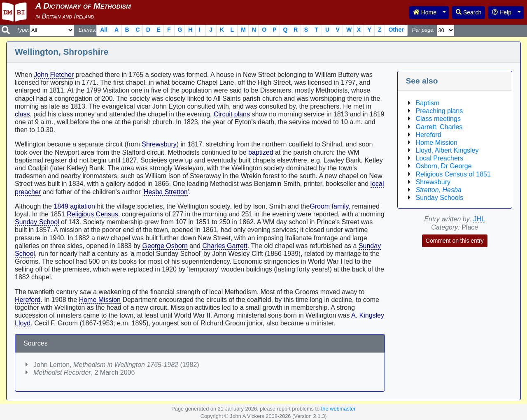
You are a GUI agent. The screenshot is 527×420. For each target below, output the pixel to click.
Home (425, 12)
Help (502, 12)
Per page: (423, 30)
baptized (261, 152)
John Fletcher (54, 75)
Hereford (28, 300)
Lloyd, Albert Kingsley (447, 150)
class (22, 114)
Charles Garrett (225, 246)
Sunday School (37, 222)
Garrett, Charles (439, 127)
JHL (479, 219)
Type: (23, 30)
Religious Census (92, 214)
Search (469, 12)
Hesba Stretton (166, 192)
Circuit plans (232, 114)
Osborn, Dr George (444, 166)
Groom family (329, 206)
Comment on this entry (455, 241)
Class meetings (438, 119)
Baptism (428, 103)
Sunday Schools (440, 198)
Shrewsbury (159, 144)
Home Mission (100, 300)
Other (396, 30)
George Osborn (165, 246)
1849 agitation (74, 206)
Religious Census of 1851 (453, 174)
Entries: (87, 30)
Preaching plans (440, 111)
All (104, 30)
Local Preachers (440, 158)
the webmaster (338, 409)
